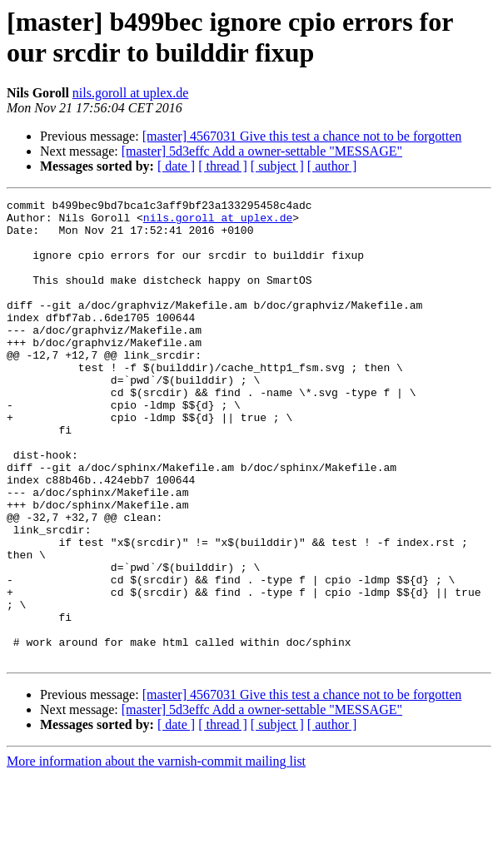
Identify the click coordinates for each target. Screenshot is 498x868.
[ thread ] (223, 166)
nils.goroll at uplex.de (131, 93)
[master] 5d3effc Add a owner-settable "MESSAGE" (262, 151)
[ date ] (176, 166)
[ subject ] (277, 166)
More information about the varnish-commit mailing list (156, 853)
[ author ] (332, 166)
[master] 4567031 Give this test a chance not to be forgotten (302, 136)
